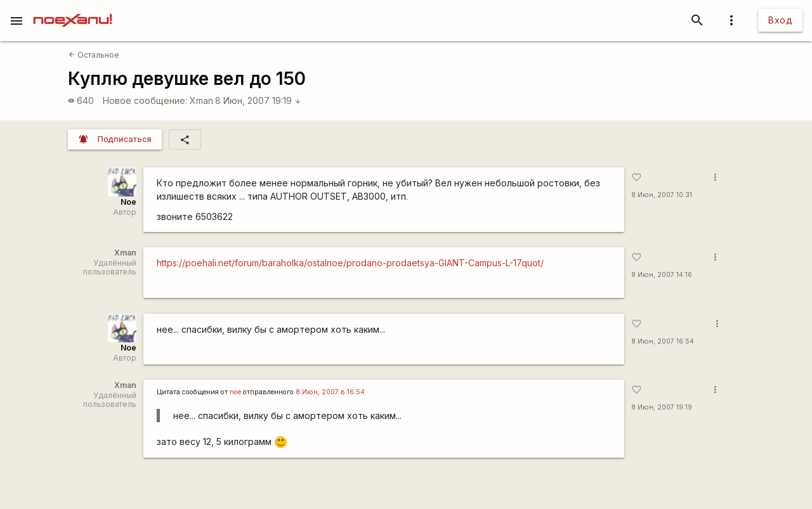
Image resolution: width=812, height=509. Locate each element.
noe (235, 392)
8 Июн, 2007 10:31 (662, 195)
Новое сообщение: (145, 100)
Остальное (94, 55)
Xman (201, 100)
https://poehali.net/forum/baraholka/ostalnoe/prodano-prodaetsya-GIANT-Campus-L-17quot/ (350, 263)
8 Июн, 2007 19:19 (258, 100)
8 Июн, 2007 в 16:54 (330, 392)
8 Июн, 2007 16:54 (663, 341)
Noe (128, 202)
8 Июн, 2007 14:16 (662, 275)
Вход (780, 20)
